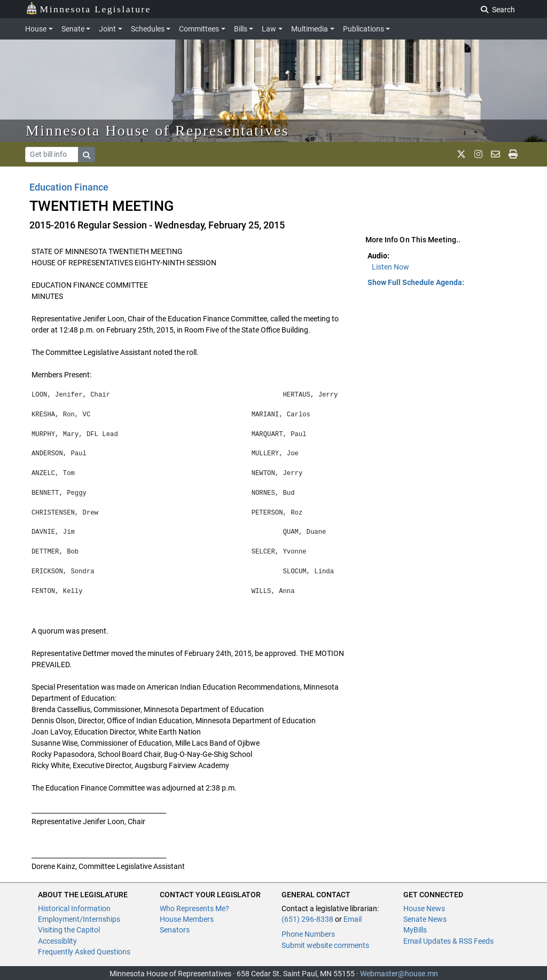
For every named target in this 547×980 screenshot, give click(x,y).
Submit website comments (325, 945)
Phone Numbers (308, 934)
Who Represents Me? (194, 908)
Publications (364, 29)
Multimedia (310, 29)
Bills (241, 29)
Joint (107, 29)
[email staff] (495, 154)
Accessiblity (57, 941)
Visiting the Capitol (69, 930)
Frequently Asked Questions (84, 952)
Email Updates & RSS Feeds (448, 941)
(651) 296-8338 (307, 919)
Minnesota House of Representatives (157, 131)
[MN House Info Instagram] (478, 154)
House (36, 29)
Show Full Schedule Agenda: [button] (416, 282)
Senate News (425, 919)
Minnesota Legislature (88, 8)
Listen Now (390, 267)
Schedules (148, 29)
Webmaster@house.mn (399, 974)
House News (424, 908)
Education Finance (69, 187)
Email (353, 919)
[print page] (513, 154)
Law (269, 29)
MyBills (415, 930)
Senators (175, 930)
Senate (73, 29)
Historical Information (74, 908)
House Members (187, 919)
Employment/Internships (79, 919)
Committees (199, 29)
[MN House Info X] (461, 154)
